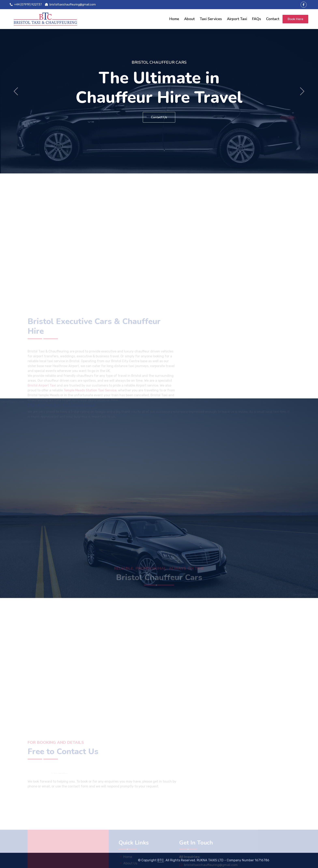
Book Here (295, 19)
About (189, 19)
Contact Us (159, 117)
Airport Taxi (237, 19)
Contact (273, 19)
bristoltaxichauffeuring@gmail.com (70, 5)
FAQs (257, 19)
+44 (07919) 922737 (26, 5)
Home (174, 19)
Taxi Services (211, 19)
